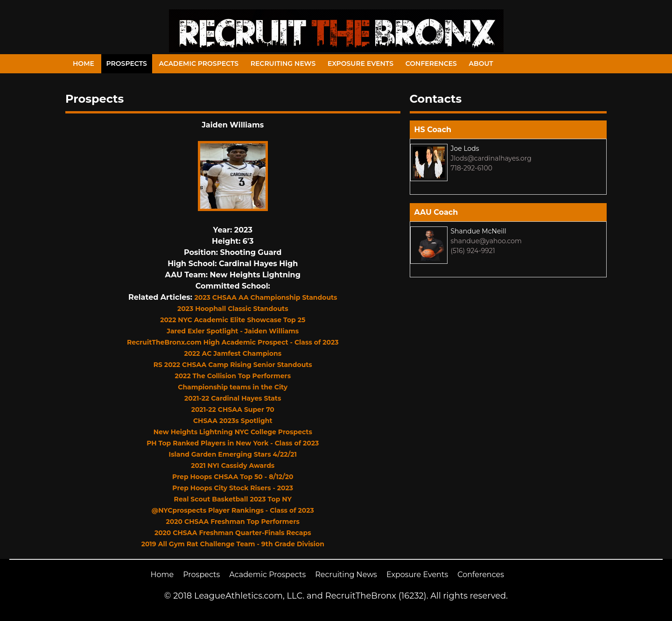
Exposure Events (360, 64)
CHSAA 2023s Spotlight (233, 421)
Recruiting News (283, 64)
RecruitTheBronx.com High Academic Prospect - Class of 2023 (233, 342)
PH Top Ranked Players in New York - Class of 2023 (233, 443)
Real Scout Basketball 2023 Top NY (233, 499)
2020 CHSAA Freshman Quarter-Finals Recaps (233, 533)
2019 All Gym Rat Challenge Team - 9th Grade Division (233, 544)
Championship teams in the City (233, 387)
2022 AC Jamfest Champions (233, 353)
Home (84, 64)
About (481, 64)
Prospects (127, 64)
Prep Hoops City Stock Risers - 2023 (233, 488)
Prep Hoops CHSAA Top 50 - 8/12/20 (233, 477)
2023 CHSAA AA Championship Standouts (266, 297)
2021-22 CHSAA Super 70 (233, 409)
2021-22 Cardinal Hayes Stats (233, 398)
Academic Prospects (199, 64)
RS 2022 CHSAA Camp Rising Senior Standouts (233, 365)
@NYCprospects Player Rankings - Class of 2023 (233, 510)
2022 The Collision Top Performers (233, 376)
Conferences (431, 64)
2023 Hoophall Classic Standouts (233, 309)
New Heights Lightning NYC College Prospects (233, 432)
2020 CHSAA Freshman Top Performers (233, 522)
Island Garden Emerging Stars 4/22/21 (233, 454)
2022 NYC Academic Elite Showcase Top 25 (233, 320)
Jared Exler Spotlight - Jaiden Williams (233, 331)
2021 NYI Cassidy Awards (233, 466)
